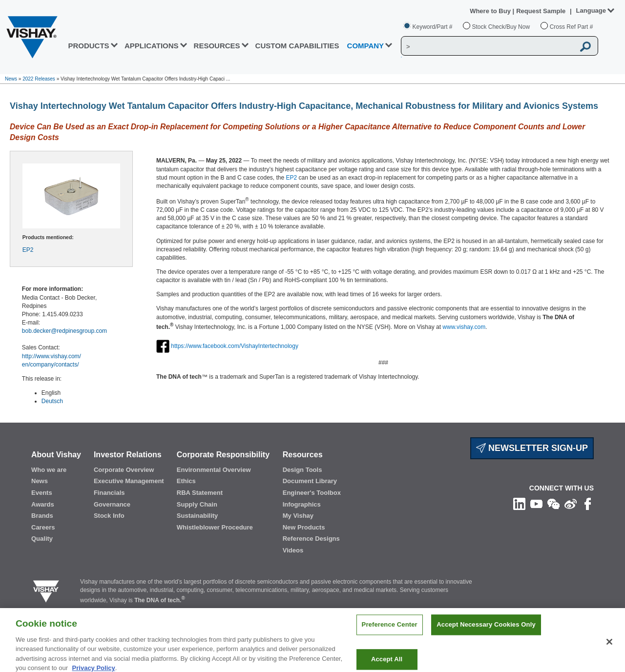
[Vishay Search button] (585, 46)
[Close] (609, 647)
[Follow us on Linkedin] (519, 504)
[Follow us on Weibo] (571, 504)
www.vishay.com (464, 327)
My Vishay (298, 516)
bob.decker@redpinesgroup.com (64, 331)
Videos (293, 550)
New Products (304, 527)
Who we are (49, 470)
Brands (42, 516)
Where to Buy (491, 11)
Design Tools (302, 470)
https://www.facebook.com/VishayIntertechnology (235, 346)
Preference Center (390, 630)
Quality (42, 539)
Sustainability (198, 516)
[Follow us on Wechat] (553, 504)
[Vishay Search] (488, 46)
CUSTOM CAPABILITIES (297, 46)
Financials (109, 493)
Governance (112, 504)
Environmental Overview (214, 470)
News (11, 79)
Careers (43, 527)
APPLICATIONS (152, 46)
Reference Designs (311, 539)
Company (366, 46)
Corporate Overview (124, 470)
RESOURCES (217, 46)
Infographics (302, 504)
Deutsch (52, 401)
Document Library (310, 481)
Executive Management (129, 481)
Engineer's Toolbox (312, 493)
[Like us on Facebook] (588, 504)
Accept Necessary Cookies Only (486, 630)
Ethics (186, 481)
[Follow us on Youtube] (536, 504)
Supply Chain (197, 504)
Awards (43, 504)
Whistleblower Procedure (215, 527)
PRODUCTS (88, 46)
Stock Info (109, 516)
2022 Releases (39, 79)
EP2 (28, 250)
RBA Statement (200, 493)
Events (42, 493)
